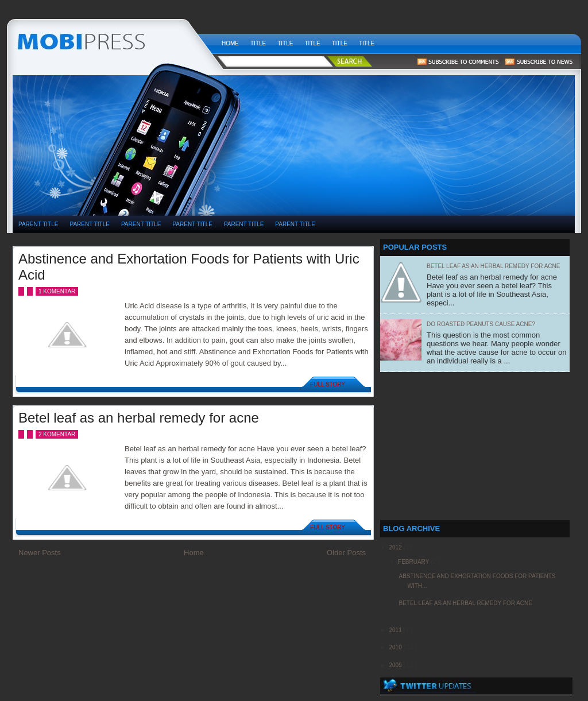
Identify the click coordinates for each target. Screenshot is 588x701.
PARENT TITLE (38, 224)
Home (230, 43)
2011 (396, 630)
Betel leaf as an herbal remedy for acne (139, 418)
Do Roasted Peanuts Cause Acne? (481, 324)
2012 (396, 547)
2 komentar (57, 434)
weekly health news (114, 40)
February (414, 562)
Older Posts (346, 553)
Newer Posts (40, 553)
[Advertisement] (388, 110)
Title (258, 43)
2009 (396, 665)
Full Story (328, 384)
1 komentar (57, 291)
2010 (396, 647)
